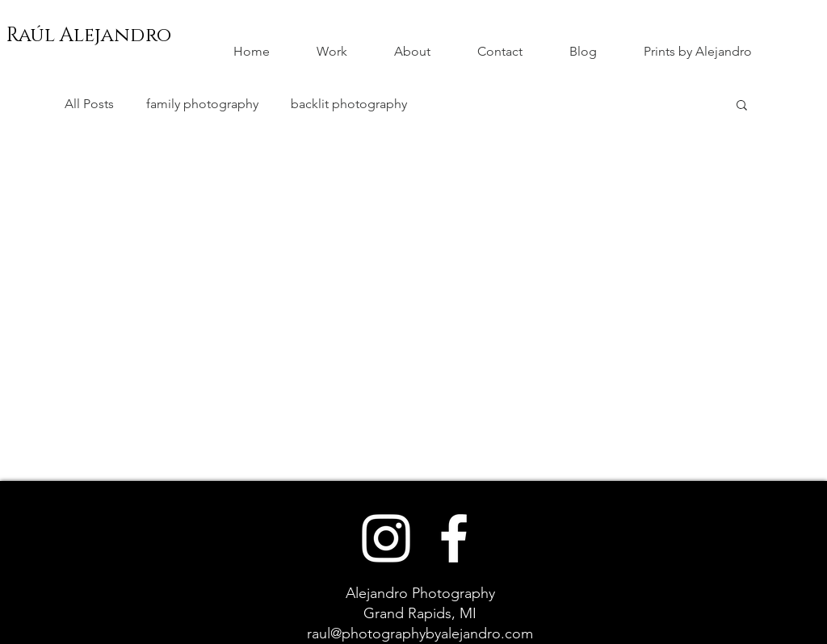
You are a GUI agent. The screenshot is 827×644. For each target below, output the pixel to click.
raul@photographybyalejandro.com (420, 634)
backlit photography (349, 104)
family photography (202, 104)
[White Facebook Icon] (454, 538)
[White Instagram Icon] (386, 538)
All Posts (89, 104)
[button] (742, 106)
